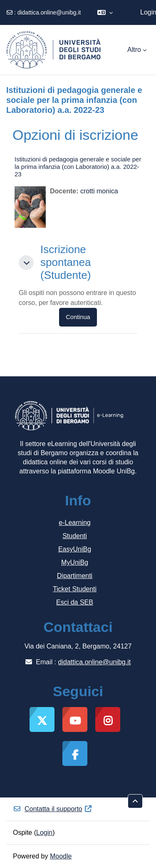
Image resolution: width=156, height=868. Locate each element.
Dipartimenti (75, 576)
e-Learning (75, 523)
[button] (105, 12)
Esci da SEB (75, 602)
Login (44, 833)
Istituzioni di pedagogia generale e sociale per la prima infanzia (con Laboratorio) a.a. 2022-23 (78, 167)
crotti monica (99, 191)
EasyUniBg (75, 549)
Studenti (75, 536)
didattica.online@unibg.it (49, 12)
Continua (78, 317)
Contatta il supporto (53, 809)
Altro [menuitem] (134, 50)
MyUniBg (75, 562)
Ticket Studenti (75, 589)
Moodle (61, 856)
